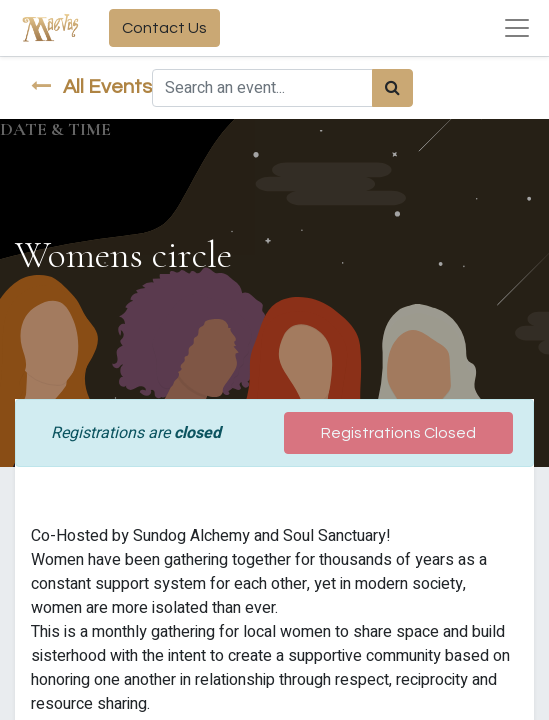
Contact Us (164, 28)
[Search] (392, 88)
